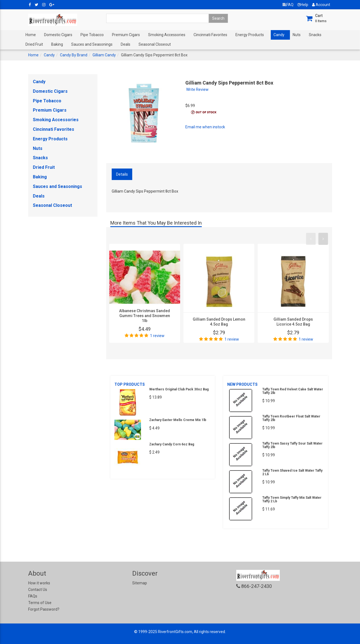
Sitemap (140, 583)
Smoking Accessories (167, 35)
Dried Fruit (34, 44)
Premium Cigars (126, 35)
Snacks (315, 35)
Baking (57, 44)
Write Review (197, 89)
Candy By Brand (74, 55)
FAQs (33, 596)
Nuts (297, 35)
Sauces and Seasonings (92, 44)
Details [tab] (122, 174)
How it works (39, 583)
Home (31, 35)
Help (303, 5)
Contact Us (38, 590)
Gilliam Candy (104, 55)
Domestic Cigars (58, 35)
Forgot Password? (44, 609)
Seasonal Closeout (155, 44)
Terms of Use (40, 603)
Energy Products (250, 35)
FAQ (288, 5)
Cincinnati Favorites (210, 35)
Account (321, 5)
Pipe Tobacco (92, 35)
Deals (126, 44)
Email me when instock (205, 127)
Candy (279, 35)
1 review (157, 336)
